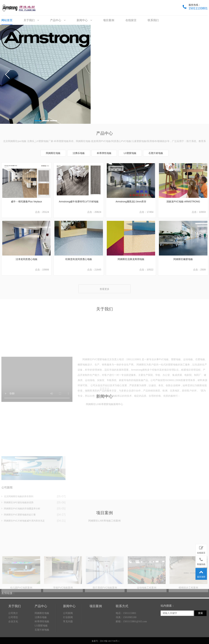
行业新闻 (68, 633)
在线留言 (131, 20)
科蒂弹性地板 (104, 153)
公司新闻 (68, 629)
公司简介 (13, 629)
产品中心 (58, 20)
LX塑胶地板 (130, 153)
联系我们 (153, 20)
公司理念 (13, 633)
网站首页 (7, 20)
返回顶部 (201, 573)
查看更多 (104, 289)
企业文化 (13, 637)
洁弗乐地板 (79, 153)
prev (7, 74)
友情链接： (8, 590)
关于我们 (31, 20)
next (202, 74)
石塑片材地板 (156, 153)
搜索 (201, 629)
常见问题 (68, 637)
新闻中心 (84, 20)
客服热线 (201, 561)
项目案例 (109, 20)
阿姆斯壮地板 (53, 153)
